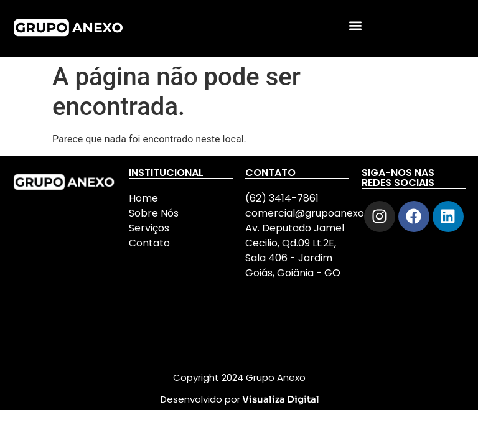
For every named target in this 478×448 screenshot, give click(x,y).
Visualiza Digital (281, 399)
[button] (356, 25)
